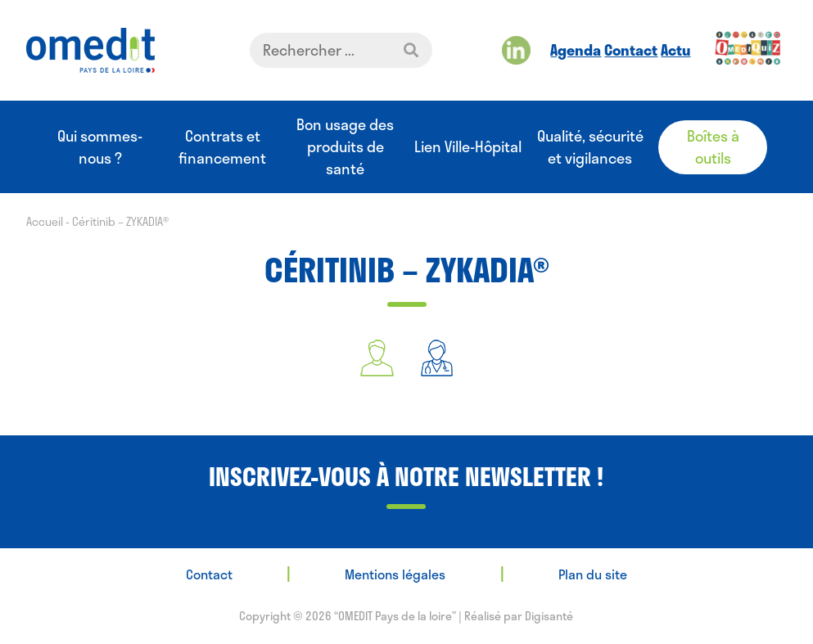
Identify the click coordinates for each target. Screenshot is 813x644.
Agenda (576, 50)
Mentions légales (395, 574)
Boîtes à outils (713, 147)
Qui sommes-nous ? (100, 147)
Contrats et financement (222, 147)
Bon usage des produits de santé (345, 147)
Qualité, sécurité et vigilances (590, 147)
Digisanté (549, 616)
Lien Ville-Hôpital (468, 147)
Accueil (45, 221)
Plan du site (593, 574)
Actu (675, 50)
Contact (631, 50)
